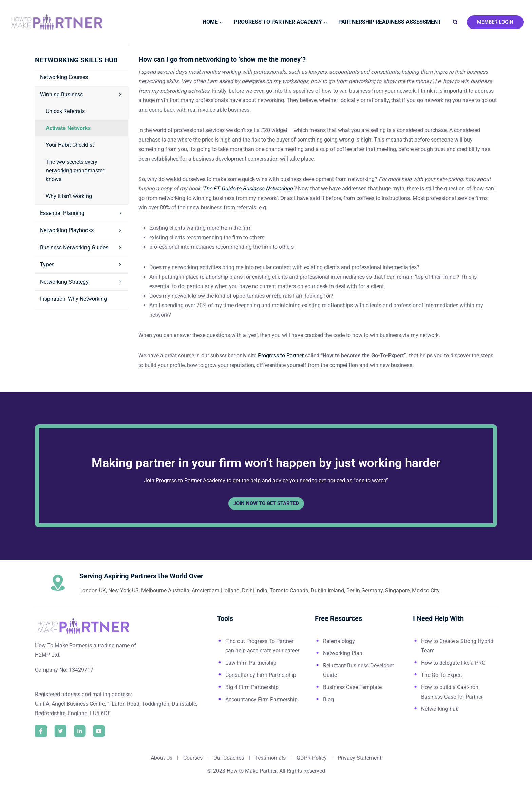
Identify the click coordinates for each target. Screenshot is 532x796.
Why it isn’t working (69, 196)
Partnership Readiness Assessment (390, 22)
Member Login (495, 22)
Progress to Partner (280, 356)
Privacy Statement (359, 758)
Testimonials (271, 758)
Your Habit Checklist (70, 145)
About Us (161, 758)
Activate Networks (68, 128)
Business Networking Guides (74, 248)
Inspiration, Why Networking (73, 299)
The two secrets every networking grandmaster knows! (75, 170)
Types (47, 265)
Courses (193, 758)
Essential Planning (62, 213)
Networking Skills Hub (76, 60)
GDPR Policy (311, 758)
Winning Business (61, 95)
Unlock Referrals (65, 111)
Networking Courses (64, 77)
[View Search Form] (455, 22)
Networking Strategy (64, 282)
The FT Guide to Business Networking (248, 189)
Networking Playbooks (67, 230)
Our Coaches (229, 758)
